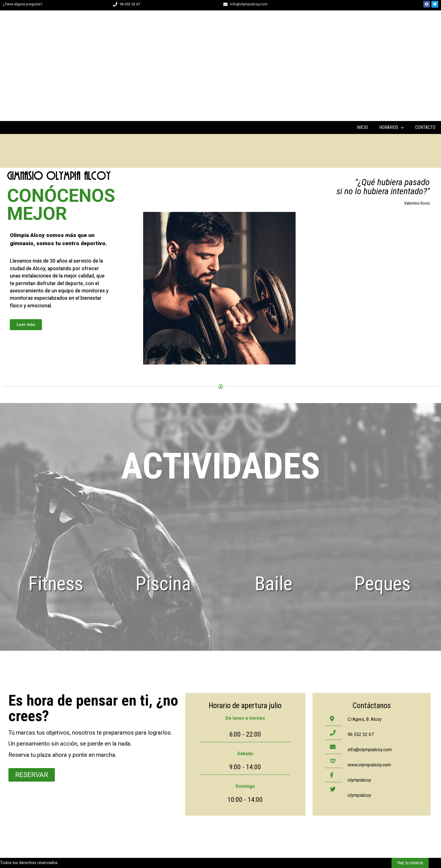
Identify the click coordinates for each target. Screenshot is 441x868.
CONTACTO (425, 127)
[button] (26, 325)
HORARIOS (391, 127)
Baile (274, 584)
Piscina (163, 584)
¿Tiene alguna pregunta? (22, 4)
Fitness (56, 584)
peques (382, 584)
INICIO (362, 127)
